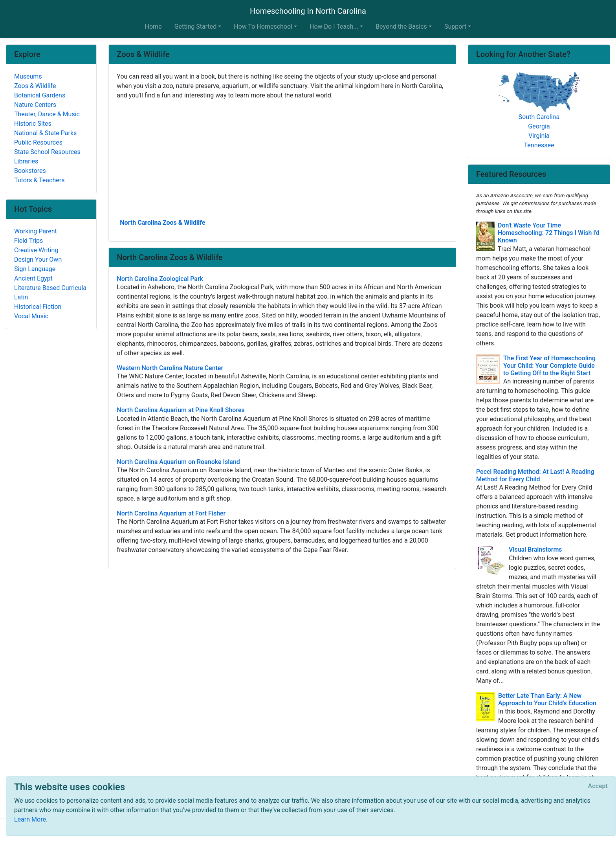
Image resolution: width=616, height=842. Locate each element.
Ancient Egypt (33, 278)
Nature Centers (35, 105)
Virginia (539, 136)
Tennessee (539, 145)
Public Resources (38, 142)
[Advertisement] (282, 158)
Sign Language (35, 269)
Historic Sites (33, 124)
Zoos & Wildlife (35, 86)
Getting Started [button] (196, 27)
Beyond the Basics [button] (401, 27)
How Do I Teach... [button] (334, 27)
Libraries (26, 161)
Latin (21, 297)
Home (153, 27)
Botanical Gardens (40, 95)
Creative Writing (36, 250)
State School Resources (47, 152)
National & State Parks (45, 133)
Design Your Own (38, 260)
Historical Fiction (38, 307)
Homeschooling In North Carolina (308, 11)
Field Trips (28, 241)
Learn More (30, 819)
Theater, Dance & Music (47, 114)
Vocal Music (31, 316)
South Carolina (539, 117)
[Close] (598, 786)
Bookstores (30, 171)
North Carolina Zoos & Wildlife (162, 223)
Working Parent (36, 231)
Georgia (539, 126)
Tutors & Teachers (39, 180)
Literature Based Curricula (50, 288)
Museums (28, 76)
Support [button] (455, 27)
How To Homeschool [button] (263, 27)
